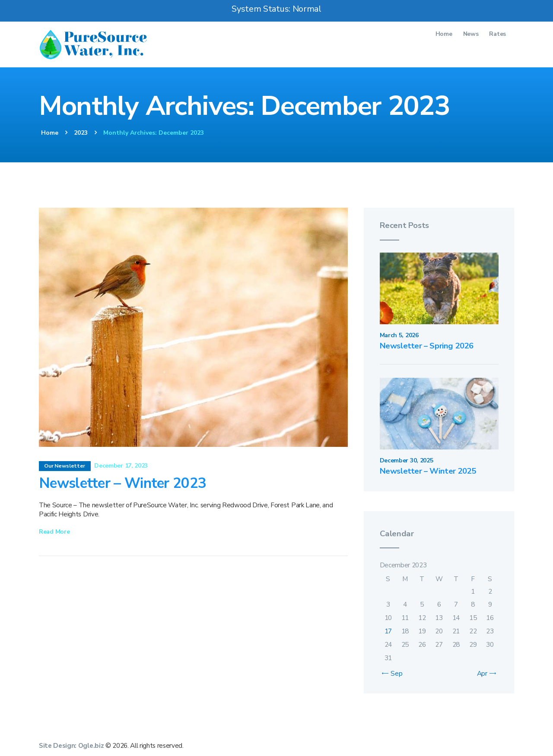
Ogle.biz (91, 745)
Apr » (484, 673)
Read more (54, 532)
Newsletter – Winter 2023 (122, 484)
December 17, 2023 (121, 466)
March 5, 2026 (399, 335)
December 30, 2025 (407, 460)
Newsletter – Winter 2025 (428, 471)
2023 (81, 133)
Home (50, 133)
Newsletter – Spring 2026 (427, 346)
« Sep (394, 673)
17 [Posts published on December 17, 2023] (388, 631)
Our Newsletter (65, 466)
